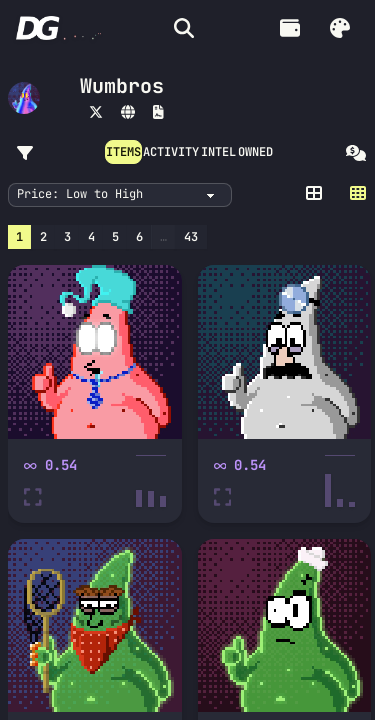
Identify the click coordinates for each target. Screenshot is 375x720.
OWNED (255, 152)
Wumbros (122, 86)
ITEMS (123, 152)
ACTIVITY (171, 152)
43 (191, 237)
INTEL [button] (218, 152)
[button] (340, 28)
